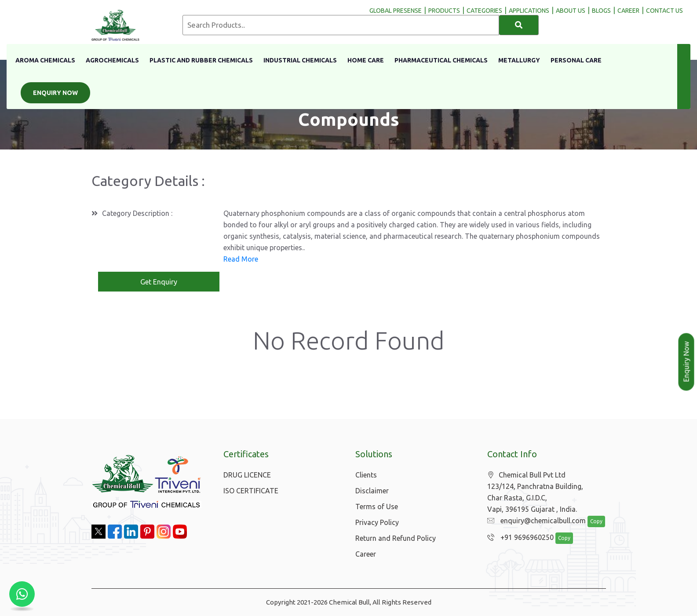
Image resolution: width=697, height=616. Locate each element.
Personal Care (576, 60)
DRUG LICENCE (247, 475)
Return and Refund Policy (396, 538)
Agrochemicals (112, 60)
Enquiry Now (55, 93)
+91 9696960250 (520, 537)
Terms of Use (377, 507)
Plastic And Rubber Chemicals (201, 60)
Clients (366, 475)
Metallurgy (519, 60)
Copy (596, 521)
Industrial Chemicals (300, 60)
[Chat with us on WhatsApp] (22, 594)
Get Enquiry (159, 282)
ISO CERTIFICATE (251, 491)
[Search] (519, 25)
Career (366, 554)
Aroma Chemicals (45, 60)
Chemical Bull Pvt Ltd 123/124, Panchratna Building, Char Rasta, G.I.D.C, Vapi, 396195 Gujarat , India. (535, 492)
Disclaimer (372, 491)
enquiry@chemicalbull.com (536, 521)
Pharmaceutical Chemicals (441, 60)
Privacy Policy (377, 522)
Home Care (366, 60)
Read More (241, 259)
